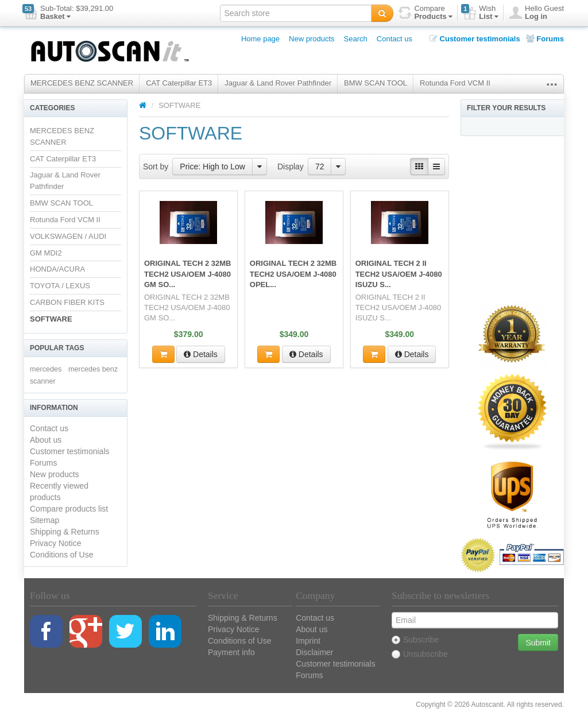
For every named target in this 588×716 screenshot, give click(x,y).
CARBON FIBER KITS (67, 302)
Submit (538, 643)
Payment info (231, 652)
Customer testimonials (475, 39)
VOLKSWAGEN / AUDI (68, 236)
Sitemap (45, 520)
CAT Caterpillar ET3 (179, 83)
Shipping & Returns (65, 532)
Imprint (308, 641)
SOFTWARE (51, 319)
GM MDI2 (46, 253)
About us (46, 440)
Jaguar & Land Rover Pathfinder (278, 83)
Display (291, 167)
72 (320, 167)
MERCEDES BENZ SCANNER (82, 83)
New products (312, 39)
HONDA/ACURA (57, 269)
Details (201, 354)
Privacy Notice (55, 543)
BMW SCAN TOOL (376, 83)
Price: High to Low (212, 167)
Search (356, 39)
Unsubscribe (420, 654)
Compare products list (69, 509)
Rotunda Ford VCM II (455, 83)
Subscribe (415, 640)
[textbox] (296, 13)
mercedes (46, 369)
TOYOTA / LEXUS (60, 286)
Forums (545, 39)
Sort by (156, 167)
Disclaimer (314, 652)
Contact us (394, 39)
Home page (260, 39)
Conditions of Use (62, 555)
